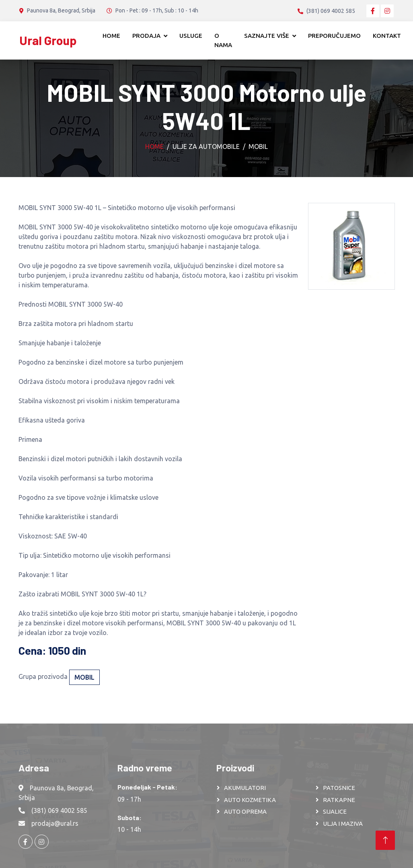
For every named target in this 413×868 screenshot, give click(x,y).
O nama (223, 40)
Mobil (258, 146)
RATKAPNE (339, 800)
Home (111, 36)
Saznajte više (267, 36)
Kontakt (387, 36)
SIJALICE (335, 811)
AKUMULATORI (245, 788)
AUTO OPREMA (245, 811)
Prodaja (146, 36)
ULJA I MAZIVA (343, 824)
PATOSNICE (339, 788)
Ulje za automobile (206, 146)
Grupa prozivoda (43, 676)
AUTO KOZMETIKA (250, 800)
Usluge (191, 36)
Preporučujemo (334, 36)
